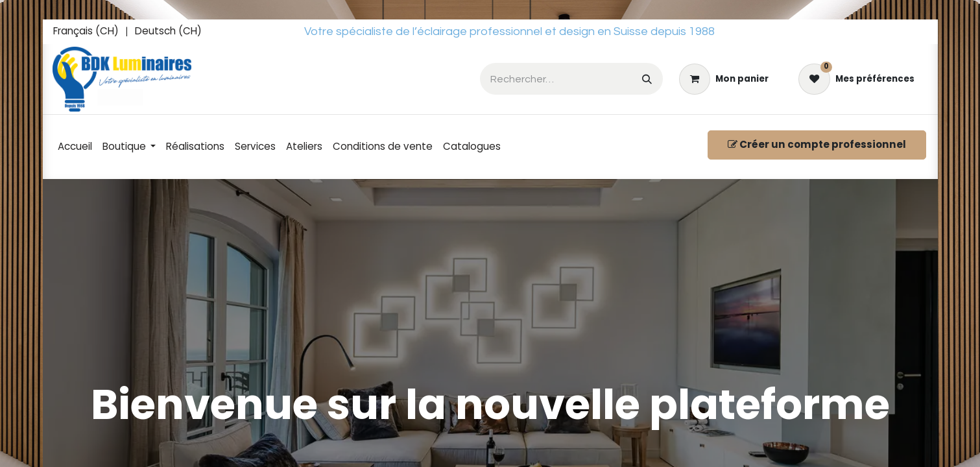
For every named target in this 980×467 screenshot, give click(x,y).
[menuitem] (86, 32)
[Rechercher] (647, 79)
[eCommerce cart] (724, 79)
